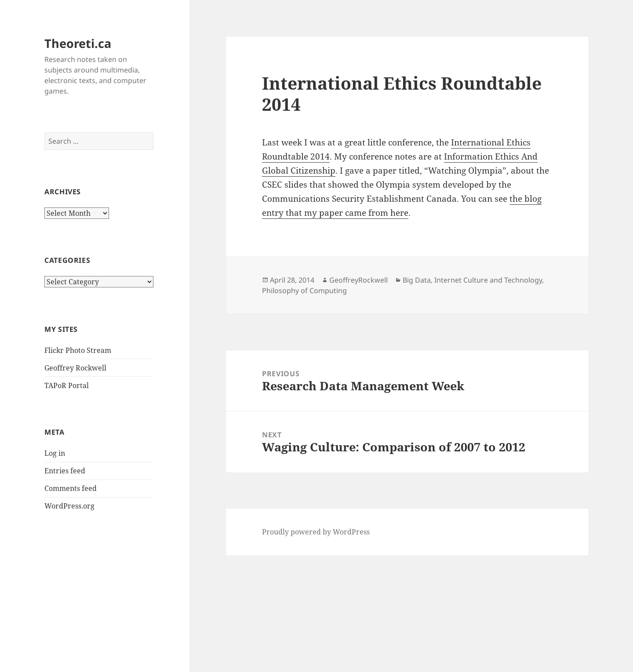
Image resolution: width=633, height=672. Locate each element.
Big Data (417, 280)
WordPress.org (69, 506)
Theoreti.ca (78, 43)
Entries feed (65, 471)
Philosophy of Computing (304, 291)
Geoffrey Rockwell (75, 368)
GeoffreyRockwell (358, 280)
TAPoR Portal (67, 385)
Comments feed (71, 488)
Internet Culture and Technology (488, 280)
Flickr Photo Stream (78, 350)
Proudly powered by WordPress (316, 532)
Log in (55, 453)
